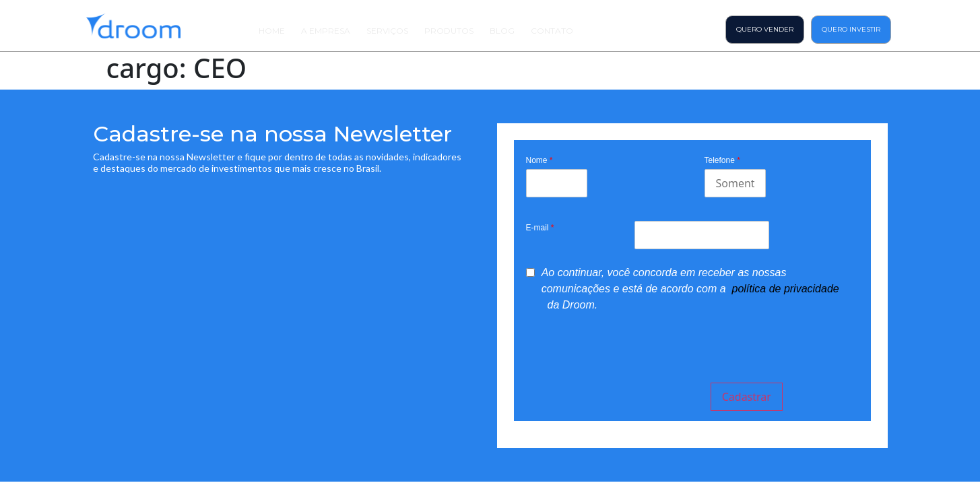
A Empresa (326, 31)
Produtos (449, 31)
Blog (502, 31)
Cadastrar (747, 397)
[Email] (701, 235)
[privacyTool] (530, 272)
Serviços (387, 31)
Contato (552, 31)
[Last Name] (557, 183)
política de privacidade (786, 289)
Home (272, 31)
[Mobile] (735, 183)
